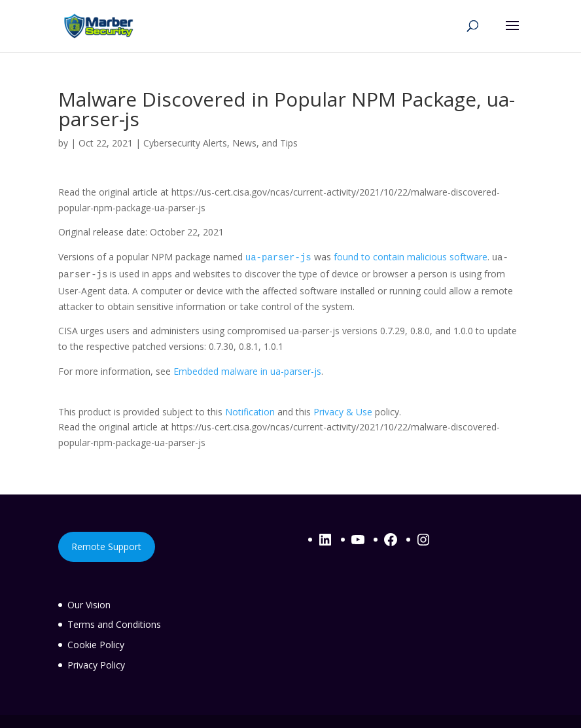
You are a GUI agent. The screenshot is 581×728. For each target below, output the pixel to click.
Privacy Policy (96, 665)
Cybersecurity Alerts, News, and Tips (220, 143)
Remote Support (106, 546)
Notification (250, 412)
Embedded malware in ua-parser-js (247, 371)
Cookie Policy (96, 645)
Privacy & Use (343, 412)
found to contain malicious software (411, 257)
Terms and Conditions (114, 624)
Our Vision (89, 605)
